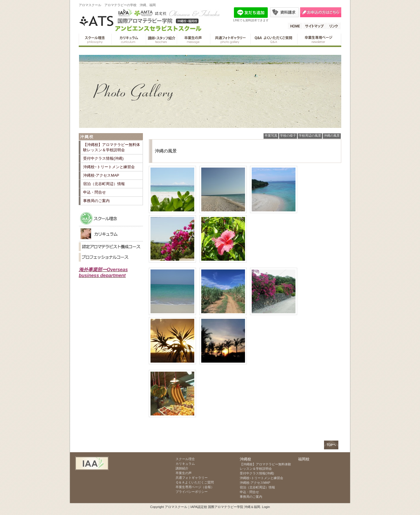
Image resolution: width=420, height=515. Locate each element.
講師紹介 (161, 39)
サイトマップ (315, 26)
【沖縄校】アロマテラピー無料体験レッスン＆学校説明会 (112, 147)
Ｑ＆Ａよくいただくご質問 (274, 39)
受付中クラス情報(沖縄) (103, 158)
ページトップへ (331, 445)
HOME (295, 26)
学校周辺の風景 (310, 135)
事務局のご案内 (96, 201)
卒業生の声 (193, 39)
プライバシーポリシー (192, 492)
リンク (334, 26)
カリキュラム (129, 39)
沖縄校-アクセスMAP (101, 175)
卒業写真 (271, 135)
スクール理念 (95, 39)
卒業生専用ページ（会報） (319, 39)
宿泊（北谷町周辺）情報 (104, 184)
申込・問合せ (94, 192)
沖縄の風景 (332, 135)
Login (266, 507)
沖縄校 (111, 137)
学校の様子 (288, 135)
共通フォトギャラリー (230, 39)
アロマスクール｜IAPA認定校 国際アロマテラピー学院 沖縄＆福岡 (212, 507)
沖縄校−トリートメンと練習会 (109, 167)
